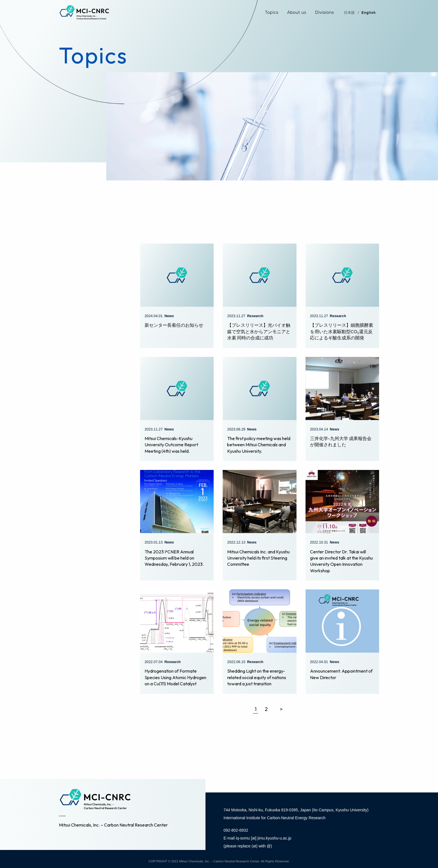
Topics (272, 12)
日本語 (349, 13)
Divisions (325, 12)
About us (297, 12)
